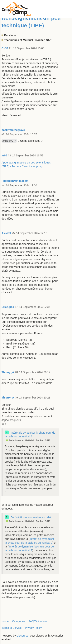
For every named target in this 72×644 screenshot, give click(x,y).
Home (5, 621)
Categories (19, 621)
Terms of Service (12, 628)
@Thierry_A (9, 141)
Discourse (22, 636)
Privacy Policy (33, 628)
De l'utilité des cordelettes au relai (31, 517)
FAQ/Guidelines (38, 621)
